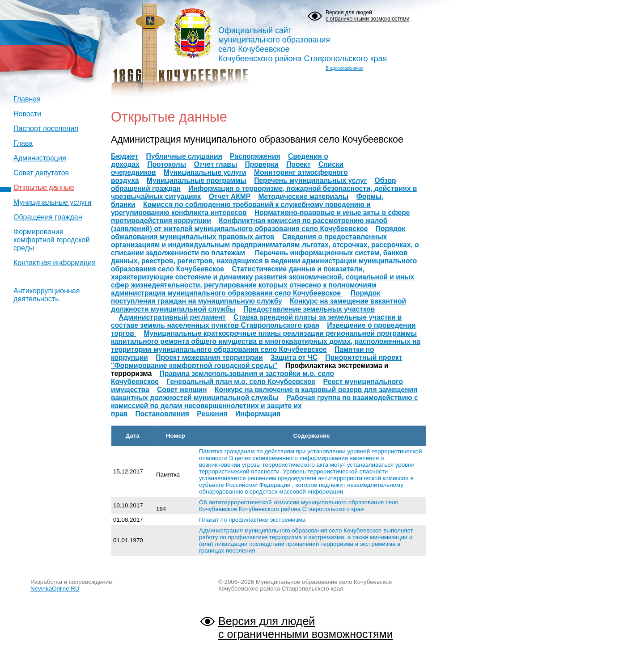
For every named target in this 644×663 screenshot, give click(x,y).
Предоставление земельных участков (309, 309)
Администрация (40, 158)
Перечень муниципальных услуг (310, 180)
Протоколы (167, 164)
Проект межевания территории (209, 357)
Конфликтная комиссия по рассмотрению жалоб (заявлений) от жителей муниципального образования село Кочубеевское (249, 225)
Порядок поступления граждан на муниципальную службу (246, 297)
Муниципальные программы (197, 180)
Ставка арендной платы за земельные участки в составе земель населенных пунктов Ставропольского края (256, 321)
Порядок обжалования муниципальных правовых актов (258, 233)
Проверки (262, 164)
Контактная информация (55, 263)
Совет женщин (182, 390)
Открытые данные (44, 188)
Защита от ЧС (294, 357)
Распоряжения (255, 156)
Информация (258, 414)
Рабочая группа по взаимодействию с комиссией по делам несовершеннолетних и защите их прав (265, 406)
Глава (23, 143)
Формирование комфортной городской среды (51, 240)
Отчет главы (215, 164)
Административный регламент (172, 317)
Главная (27, 99)
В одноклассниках (344, 68)
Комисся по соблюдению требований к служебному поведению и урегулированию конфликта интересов (241, 209)
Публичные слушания (184, 156)
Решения (212, 414)
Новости (27, 114)
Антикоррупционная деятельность (47, 295)
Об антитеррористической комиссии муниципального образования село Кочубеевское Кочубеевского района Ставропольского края (299, 506)
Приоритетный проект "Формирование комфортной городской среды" (256, 361)
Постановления (162, 414)
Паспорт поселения (46, 129)
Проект (298, 164)
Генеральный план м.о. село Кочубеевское (241, 382)
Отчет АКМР (230, 196)
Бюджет (125, 156)
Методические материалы (303, 196)
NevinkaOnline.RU (55, 589)
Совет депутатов (41, 173)
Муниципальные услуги (52, 202)
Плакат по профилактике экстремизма (252, 520)
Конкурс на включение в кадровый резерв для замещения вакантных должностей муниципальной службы (264, 394)
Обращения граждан (48, 217)
